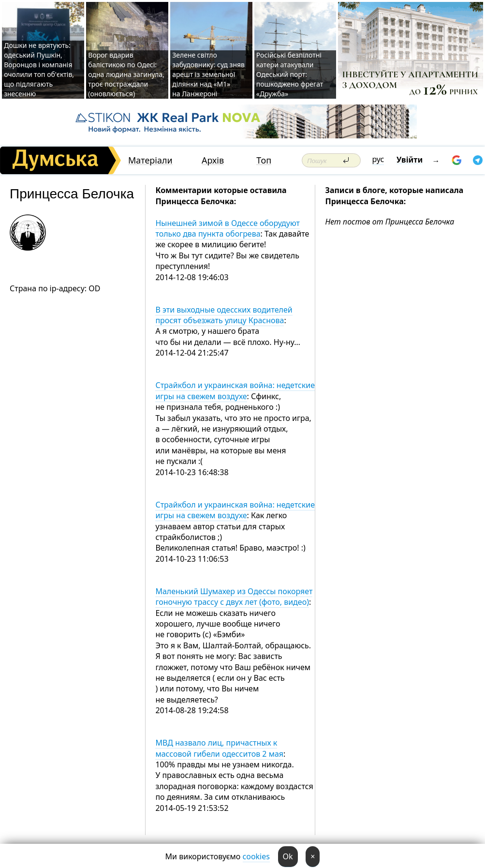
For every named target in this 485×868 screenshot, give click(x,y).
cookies (256, 856)
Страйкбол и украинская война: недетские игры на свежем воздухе (235, 390)
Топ (264, 160)
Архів (213, 160)
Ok (288, 856)
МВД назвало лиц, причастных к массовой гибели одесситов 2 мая (219, 748)
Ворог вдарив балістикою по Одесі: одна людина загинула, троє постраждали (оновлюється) (126, 74)
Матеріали (150, 160)
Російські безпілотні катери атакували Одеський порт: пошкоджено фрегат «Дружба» (290, 74)
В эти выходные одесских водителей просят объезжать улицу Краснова (224, 315)
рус (378, 159)
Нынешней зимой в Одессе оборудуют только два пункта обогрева (228, 228)
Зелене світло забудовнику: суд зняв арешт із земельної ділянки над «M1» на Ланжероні (208, 74)
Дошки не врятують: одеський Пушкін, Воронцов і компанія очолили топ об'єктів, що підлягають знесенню (39, 69)
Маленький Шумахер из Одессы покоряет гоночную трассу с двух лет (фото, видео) (234, 597)
